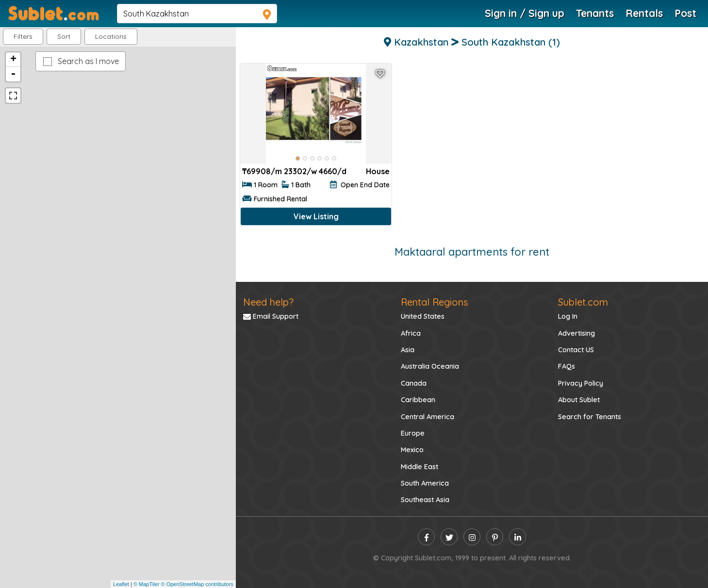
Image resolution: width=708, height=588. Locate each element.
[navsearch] (197, 14)
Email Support (271, 316)
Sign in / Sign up (525, 13)
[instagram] (472, 537)
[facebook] (426, 537)
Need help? (268, 302)
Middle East (420, 467)
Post (685, 13)
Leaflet (121, 584)
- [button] (13, 74)
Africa (411, 333)
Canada (414, 383)
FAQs (567, 366)
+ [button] (13, 60)
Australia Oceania (430, 366)
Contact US (576, 350)
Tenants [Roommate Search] (595, 13)
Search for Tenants (590, 417)
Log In (568, 316)
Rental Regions (434, 302)
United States (423, 316)
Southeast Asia (425, 500)
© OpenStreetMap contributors (197, 584)
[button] (111, 37)
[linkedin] (518, 537)
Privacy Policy (581, 383)
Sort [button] (64, 36)
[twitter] (449, 537)
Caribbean (418, 400)
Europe (413, 433)
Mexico (412, 450)
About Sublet (579, 400)
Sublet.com (583, 302)
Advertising (576, 333)
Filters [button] (23, 36)
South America (425, 483)
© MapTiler (147, 584)
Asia (408, 350)
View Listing (316, 216)
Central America (428, 417)
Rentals (644, 13)
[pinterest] (495, 537)
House (378, 171)
